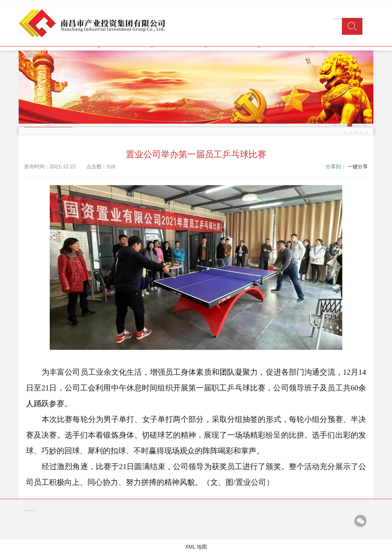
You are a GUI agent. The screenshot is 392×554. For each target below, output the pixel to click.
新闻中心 (152, 47)
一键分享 (358, 166)
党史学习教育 (365, 125)
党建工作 (335, 125)
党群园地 (259, 47)
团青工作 (354, 125)
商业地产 (361, 133)
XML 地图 (196, 547)
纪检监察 (340, 125)
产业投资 (345, 133)
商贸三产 (366, 133)
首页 (45, 47)
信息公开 (45, 49)
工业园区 (356, 133)
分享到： (336, 166)
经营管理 (206, 47)
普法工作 (359, 125)
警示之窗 (345, 125)
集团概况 (99, 47)
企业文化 (312, 47)
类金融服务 (351, 133)
